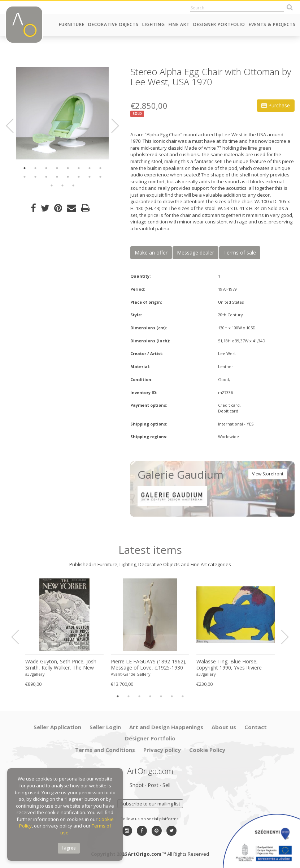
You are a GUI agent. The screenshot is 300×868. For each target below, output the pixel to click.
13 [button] (68, 177)
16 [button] (100, 177)
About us (224, 727)
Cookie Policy (207, 750)
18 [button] (62, 185)
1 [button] (25, 168)
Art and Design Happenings (166, 727)
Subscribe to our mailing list (150, 804)
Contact (256, 727)
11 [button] (46, 177)
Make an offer (151, 253)
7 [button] (90, 168)
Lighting (154, 24)
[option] (62, 113)
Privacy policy (162, 750)
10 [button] (35, 177)
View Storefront (268, 474)
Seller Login (105, 727)
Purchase (276, 105)
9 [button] (25, 177)
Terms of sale (240, 253)
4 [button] (57, 168)
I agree (69, 848)
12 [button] (57, 177)
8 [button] (100, 168)
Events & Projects (272, 24)
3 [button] (46, 168)
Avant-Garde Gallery (131, 674)
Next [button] (111, 126)
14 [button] (79, 177)
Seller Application (57, 727)
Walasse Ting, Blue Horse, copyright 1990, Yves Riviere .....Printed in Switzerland (229, 665)
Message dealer (195, 253)
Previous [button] (14, 126)
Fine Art (179, 24)
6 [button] (79, 168)
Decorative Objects (113, 24)
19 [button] (73, 185)
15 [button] (90, 177)
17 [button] (52, 185)
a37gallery (35, 674)
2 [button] (35, 168)
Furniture (72, 24)
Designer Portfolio (219, 24)
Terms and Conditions (105, 750)
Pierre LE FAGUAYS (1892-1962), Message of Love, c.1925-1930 (149, 665)
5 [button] (68, 168)
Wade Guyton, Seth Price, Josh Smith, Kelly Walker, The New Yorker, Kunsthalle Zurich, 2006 (62, 665)
